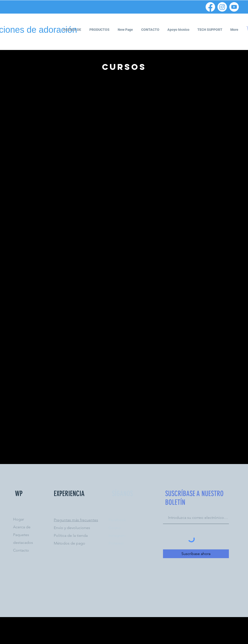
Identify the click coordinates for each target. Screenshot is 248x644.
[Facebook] (210, 7)
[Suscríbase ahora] (196, 554)
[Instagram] (222, 7)
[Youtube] (234, 7)
